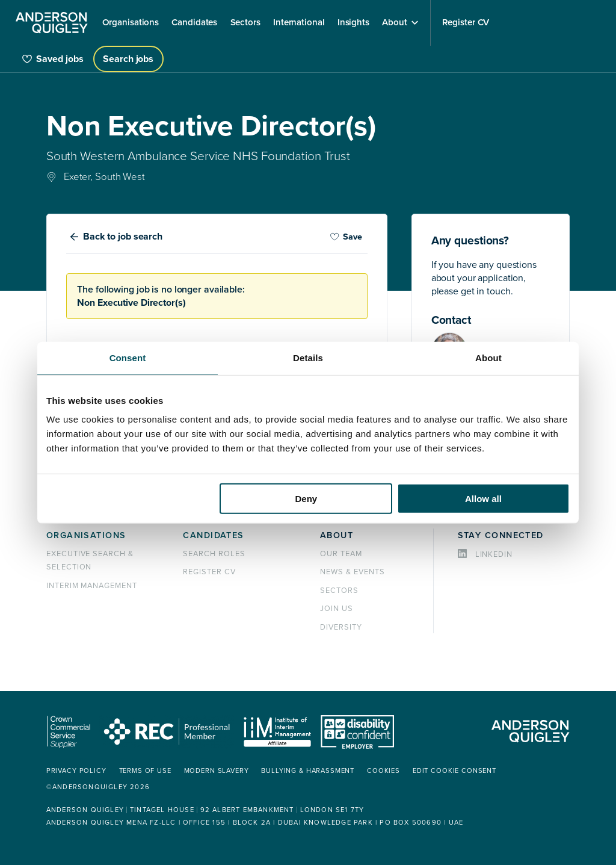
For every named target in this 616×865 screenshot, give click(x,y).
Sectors (339, 591)
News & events (352, 572)
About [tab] (488, 357)
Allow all (483, 499)
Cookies (383, 771)
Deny (306, 499)
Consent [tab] (128, 357)
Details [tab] (308, 357)
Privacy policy (76, 771)
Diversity (341, 627)
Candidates (213, 535)
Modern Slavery (217, 771)
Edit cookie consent (454, 771)
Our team (341, 554)
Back (123, 237)
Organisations (86, 535)
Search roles (214, 554)
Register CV (209, 572)
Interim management (92, 586)
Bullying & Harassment (308, 771)
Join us (337, 609)
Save (346, 237)
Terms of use (145, 771)
